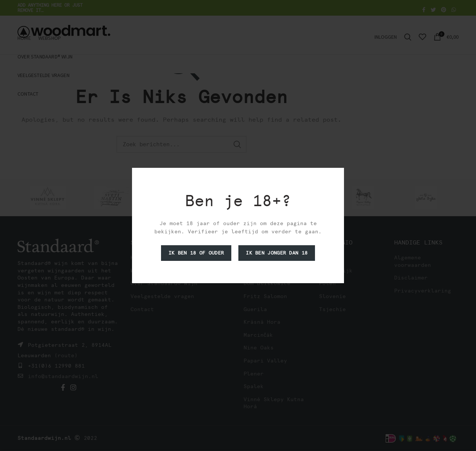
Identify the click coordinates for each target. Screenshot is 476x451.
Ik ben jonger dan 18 (277, 253)
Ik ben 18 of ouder (196, 253)
